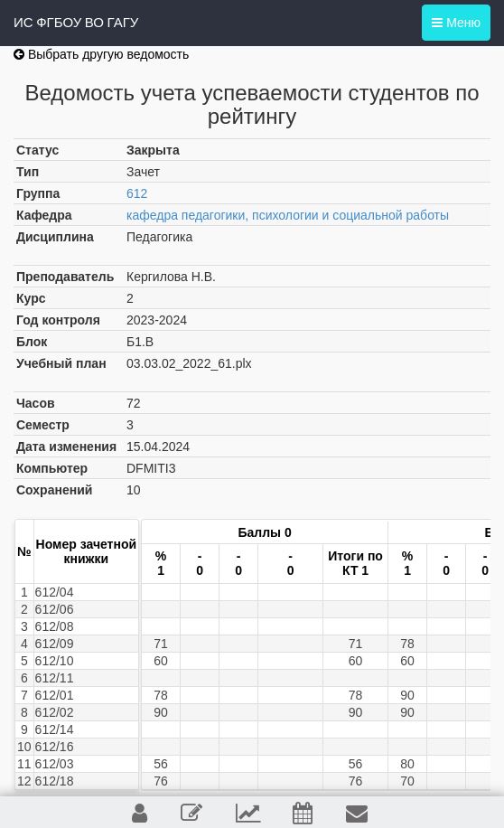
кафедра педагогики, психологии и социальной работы (288, 215)
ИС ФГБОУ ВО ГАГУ (76, 23)
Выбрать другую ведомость (101, 54)
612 (137, 193)
